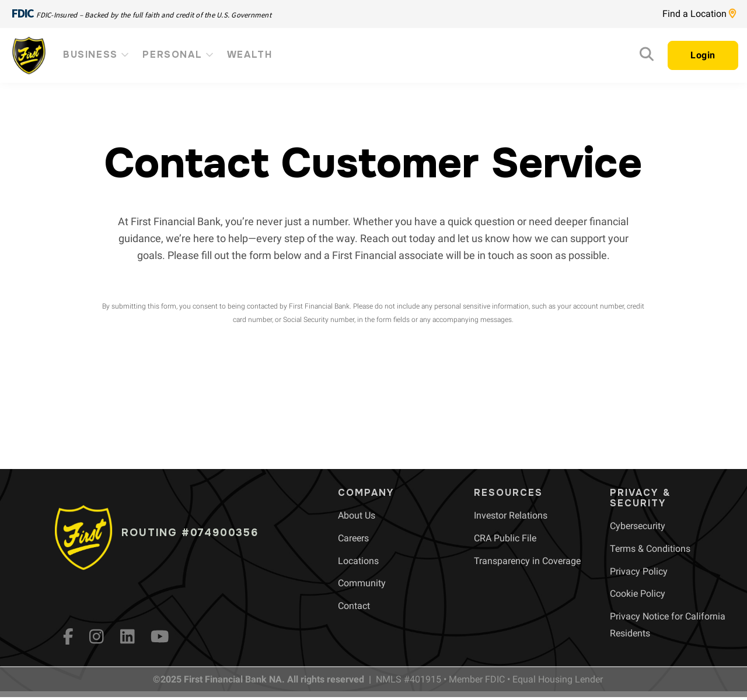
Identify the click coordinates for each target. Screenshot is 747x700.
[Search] (647, 57)
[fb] (68, 636)
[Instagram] (97, 636)
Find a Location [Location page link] (699, 14)
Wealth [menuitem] (250, 55)
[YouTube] (160, 636)
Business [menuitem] (97, 55)
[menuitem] (357, 515)
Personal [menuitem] (179, 55)
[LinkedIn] (128, 636)
